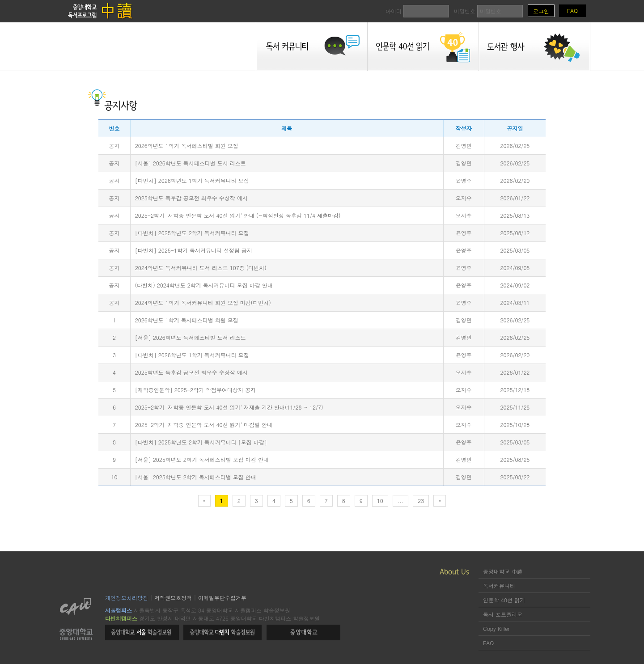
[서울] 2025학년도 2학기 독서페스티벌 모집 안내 (196, 477)
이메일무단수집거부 (222, 598)
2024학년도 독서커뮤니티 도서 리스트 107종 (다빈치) (201, 268)
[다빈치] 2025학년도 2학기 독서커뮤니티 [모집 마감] (201, 442)
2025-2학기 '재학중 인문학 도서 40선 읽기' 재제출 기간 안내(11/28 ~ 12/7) (229, 407)
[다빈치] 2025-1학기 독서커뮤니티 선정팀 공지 (194, 250)
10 (380, 501)
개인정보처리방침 (127, 598)
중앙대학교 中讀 (503, 571)
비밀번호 (488, 11)
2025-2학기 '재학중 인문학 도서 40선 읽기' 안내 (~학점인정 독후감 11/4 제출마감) (238, 215)
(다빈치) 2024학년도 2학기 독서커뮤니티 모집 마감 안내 (204, 285)
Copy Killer (496, 628)
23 (421, 501)
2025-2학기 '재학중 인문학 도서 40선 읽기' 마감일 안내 (204, 425)
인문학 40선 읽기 (504, 600)
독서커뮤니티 (499, 586)
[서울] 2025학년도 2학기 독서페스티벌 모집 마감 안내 (202, 459)
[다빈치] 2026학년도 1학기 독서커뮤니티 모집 (192, 180)
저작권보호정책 (173, 598)
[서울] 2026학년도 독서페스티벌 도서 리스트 (191, 163)
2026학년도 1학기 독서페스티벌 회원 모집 (187, 146)
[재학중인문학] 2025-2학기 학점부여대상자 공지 (195, 390)
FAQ (572, 11)
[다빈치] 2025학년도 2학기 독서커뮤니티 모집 (192, 233)
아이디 (417, 11)
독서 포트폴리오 (503, 614)
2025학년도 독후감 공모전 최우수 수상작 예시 (191, 198)
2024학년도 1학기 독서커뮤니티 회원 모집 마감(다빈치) (203, 302)
